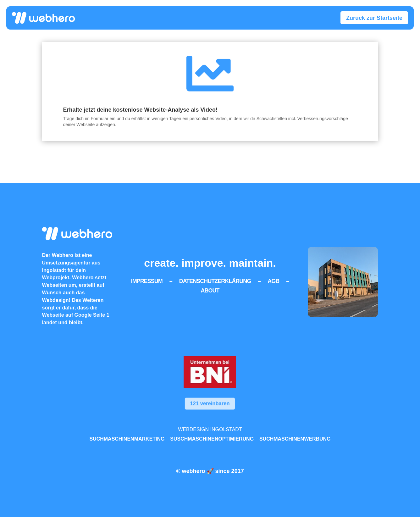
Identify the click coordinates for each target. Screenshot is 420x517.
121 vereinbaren (210, 404)
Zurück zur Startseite (374, 18)
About (210, 290)
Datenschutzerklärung (215, 281)
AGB (273, 281)
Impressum (147, 281)
